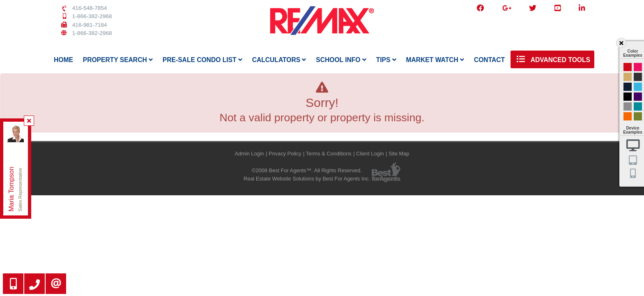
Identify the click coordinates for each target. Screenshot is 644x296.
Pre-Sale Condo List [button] (202, 60)
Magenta (638, 67)
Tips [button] (386, 60)
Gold (628, 77)
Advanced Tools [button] (552, 59)
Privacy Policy (285, 154)
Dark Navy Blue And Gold (628, 87)
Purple (638, 97)
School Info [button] (341, 60)
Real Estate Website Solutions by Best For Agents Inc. (307, 179)
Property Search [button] (118, 60)
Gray (628, 106)
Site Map (399, 154)
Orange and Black (628, 116)
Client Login (370, 154)
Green (638, 116)
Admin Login (250, 154)
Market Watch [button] (435, 60)
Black (628, 97)
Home (63, 60)
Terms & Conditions (329, 154)
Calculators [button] (279, 60)
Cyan (638, 87)
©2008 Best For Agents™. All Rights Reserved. (307, 170)
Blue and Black (638, 106)
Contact (489, 60)
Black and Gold (638, 77)
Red (628, 67)
